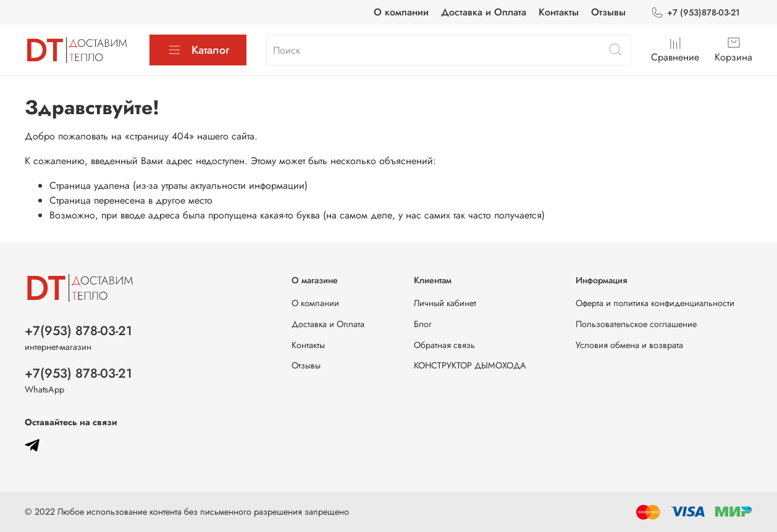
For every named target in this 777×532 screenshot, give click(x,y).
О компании (401, 12)
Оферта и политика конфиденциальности (655, 303)
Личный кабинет (445, 303)
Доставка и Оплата (484, 12)
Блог (423, 324)
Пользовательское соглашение (636, 324)
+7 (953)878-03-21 (695, 13)
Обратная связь (444, 345)
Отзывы (608, 12)
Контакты (559, 12)
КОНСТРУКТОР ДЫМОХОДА (470, 365)
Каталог (198, 50)
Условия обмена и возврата (629, 345)
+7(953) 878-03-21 (78, 331)
